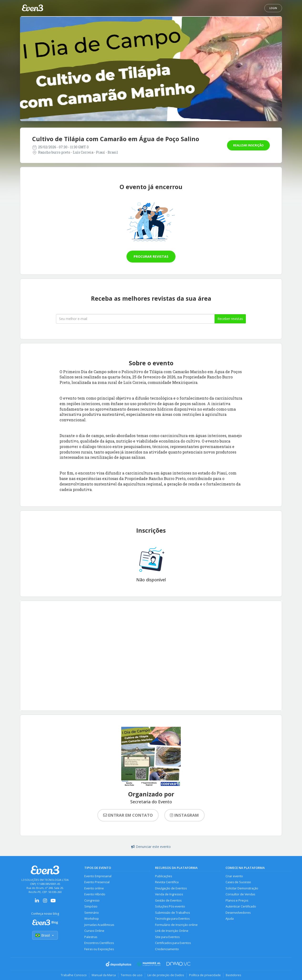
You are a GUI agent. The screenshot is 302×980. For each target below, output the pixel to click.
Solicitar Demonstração (242, 888)
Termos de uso (132, 975)
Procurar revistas (151, 256)
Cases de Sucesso (238, 882)
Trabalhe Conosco (74, 975)
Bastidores (234, 975)
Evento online (94, 888)
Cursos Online (94, 931)
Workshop (92, 919)
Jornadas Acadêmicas (99, 925)
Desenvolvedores (238, 913)
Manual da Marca (104, 975)
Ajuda (230, 919)
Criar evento (234, 876)
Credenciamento (167, 949)
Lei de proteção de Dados (166, 975)
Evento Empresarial (98, 876)
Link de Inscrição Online (172, 931)
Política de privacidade (205, 975)
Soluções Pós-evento (170, 906)
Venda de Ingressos (169, 894)
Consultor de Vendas (240, 894)
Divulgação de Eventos (171, 888)
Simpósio (91, 906)
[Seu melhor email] (135, 319)
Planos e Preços (237, 900)
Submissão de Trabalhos (172, 913)
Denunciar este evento (151, 847)
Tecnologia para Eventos (172, 919)
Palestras (91, 937)
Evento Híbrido (95, 894)
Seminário (92, 913)
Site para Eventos (167, 937)
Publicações (164, 876)
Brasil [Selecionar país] (45, 935)
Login (273, 8)
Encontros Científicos (99, 943)
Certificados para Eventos (173, 943)
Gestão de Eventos (168, 900)
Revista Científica (167, 882)
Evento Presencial (97, 882)
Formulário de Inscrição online (176, 925)
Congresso (92, 900)
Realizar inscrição (248, 145)
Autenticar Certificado (241, 906)
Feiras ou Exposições (99, 949)
